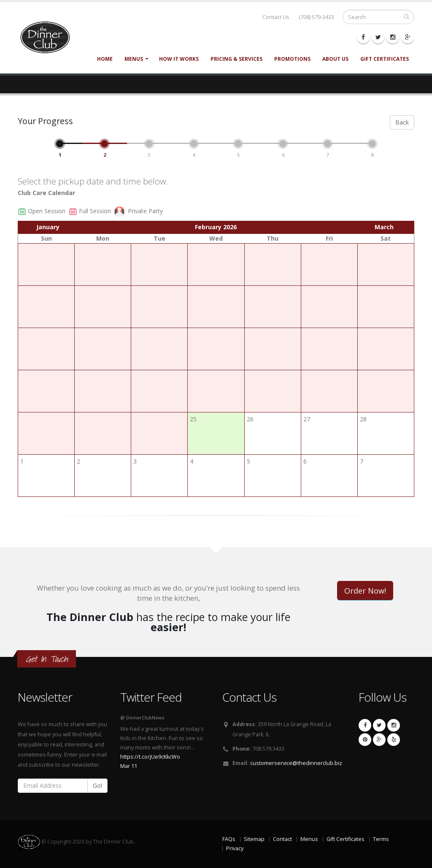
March (384, 227)
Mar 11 (129, 766)
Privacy (235, 848)
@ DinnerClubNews (142, 717)
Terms (381, 839)
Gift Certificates (385, 59)
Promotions (292, 59)
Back (402, 122)
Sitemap (254, 839)
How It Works (179, 59)
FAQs (229, 839)
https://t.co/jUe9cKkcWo (150, 757)
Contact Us (276, 17)
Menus (134, 59)
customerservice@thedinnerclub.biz (296, 763)
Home (105, 59)
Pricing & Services (236, 59)
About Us (335, 59)
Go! (97, 785)
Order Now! (365, 591)
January (48, 227)
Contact (282, 839)
